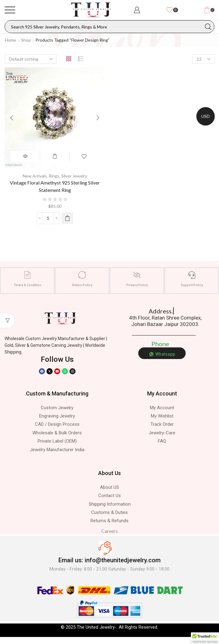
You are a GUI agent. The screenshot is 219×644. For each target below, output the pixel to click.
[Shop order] (31, 59)
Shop (26, 40)
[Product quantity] (48, 218)
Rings (54, 176)
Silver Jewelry (74, 176)
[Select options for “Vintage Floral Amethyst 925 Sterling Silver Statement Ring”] (67, 218)
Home (11, 40)
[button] (205, 638)
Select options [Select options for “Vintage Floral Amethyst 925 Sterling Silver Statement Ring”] (55, 156)
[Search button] (208, 27)
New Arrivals (35, 176)
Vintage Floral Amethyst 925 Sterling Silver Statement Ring (55, 186)
